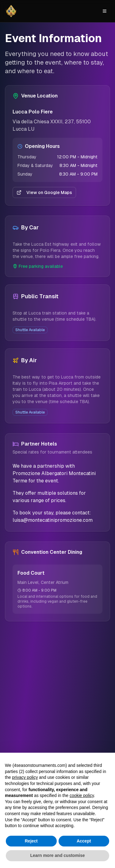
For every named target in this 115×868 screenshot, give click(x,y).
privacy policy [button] (25, 778)
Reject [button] (31, 841)
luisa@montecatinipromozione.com (53, 520)
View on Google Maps (44, 192)
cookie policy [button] (82, 795)
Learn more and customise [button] (57, 856)
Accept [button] (84, 841)
